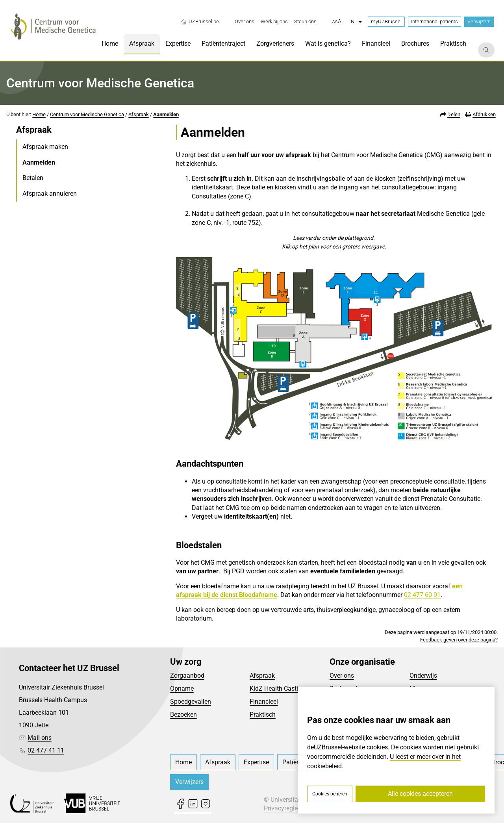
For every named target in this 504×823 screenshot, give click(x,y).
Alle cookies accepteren (420, 794)
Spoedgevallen (191, 702)
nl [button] (356, 21)
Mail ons (40, 738)
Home (39, 114)
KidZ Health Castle (275, 689)
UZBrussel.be (200, 22)
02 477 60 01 (422, 595)
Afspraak (139, 114)
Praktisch (263, 715)
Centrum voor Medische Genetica (87, 114)
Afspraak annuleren (50, 194)
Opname (182, 689)
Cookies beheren (330, 794)
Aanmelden (166, 114)
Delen (454, 114)
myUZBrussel (386, 21)
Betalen (33, 178)
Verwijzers (479, 21)
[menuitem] (245, 22)
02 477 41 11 (46, 750)
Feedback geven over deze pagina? (459, 640)
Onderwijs (423, 676)
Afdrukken (484, 114)
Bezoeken (183, 715)
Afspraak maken (45, 147)
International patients (435, 21)
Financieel (264, 702)
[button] (337, 22)
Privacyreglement (288, 808)
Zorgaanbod (187, 676)
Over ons (342, 676)
